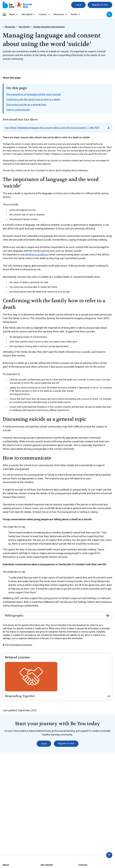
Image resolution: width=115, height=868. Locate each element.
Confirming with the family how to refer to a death (33, 99)
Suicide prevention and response (49, 27)
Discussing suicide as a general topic (26, 105)
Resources (10, 27)
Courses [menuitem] (43, 14)
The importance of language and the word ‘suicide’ (33, 94)
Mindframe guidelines (37, 255)
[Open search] (109, 14)
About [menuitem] (12, 14)
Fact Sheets (24, 27)
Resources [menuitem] (59, 14)
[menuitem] (4, 14)
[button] (109, 855)
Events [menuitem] (74, 14)
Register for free (100, 5)
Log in (78, 5)
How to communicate (18, 110)
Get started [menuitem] (27, 14)
